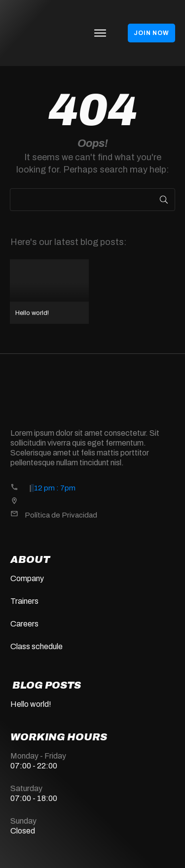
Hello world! (49, 292)
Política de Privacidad (61, 515)
